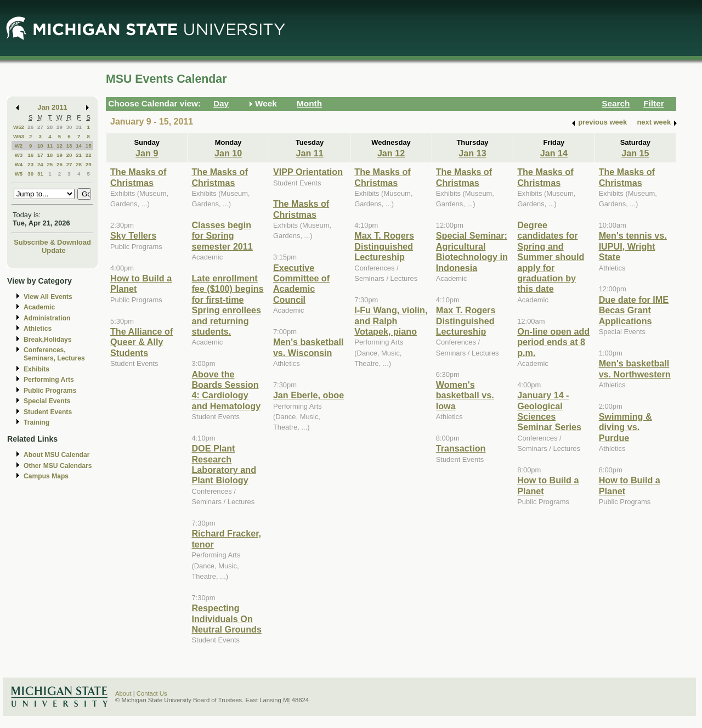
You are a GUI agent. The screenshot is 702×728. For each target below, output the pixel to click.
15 (89, 146)
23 (30, 164)
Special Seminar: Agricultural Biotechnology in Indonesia (472, 251)
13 (69, 146)
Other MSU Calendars (58, 466)
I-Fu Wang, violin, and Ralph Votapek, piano (391, 321)
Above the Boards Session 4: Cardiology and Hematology (226, 390)
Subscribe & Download (52, 242)
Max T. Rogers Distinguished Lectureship (384, 246)
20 (69, 155)
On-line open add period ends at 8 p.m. (553, 342)
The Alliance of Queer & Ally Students (141, 342)
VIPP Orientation (308, 172)
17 (40, 155)
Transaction (461, 448)
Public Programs (50, 391)
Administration (47, 318)
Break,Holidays (48, 340)
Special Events (47, 401)
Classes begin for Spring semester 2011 (222, 236)
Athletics (38, 329)
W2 (19, 146)
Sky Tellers (133, 235)
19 (60, 155)
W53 (19, 136)
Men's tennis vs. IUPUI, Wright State (633, 246)
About (123, 693)
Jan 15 (635, 153)
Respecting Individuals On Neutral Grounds (226, 619)
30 (69, 127)
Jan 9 (147, 153)
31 (79, 127)
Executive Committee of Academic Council (301, 284)
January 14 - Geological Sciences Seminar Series (549, 411)
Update (54, 250)
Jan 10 (228, 153)
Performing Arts (49, 380)
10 (40, 146)
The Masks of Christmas (138, 177)
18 (50, 155)
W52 (19, 127)
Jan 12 (391, 153)
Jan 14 (554, 153)
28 (50, 127)
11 (50, 146)
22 (89, 155)
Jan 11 (309, 153)
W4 (19, 164)
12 (60, 146)
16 (30, 155)
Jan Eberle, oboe (308, 395)
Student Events (48, 412)
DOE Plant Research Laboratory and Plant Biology (224, 464)
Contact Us (152, 693)
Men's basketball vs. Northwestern (635, 368)
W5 (19, 174)
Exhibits (36, 369)
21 (79, 155)
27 (40, 127)
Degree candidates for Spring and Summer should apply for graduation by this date (551, 257)
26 (30, 127)
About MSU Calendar (56, 455)
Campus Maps (46, 476)
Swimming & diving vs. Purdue (625, 427)
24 (40, 164)
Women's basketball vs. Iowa (465, 395)
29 (60, 127)
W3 (19, 155)
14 (79, 146)
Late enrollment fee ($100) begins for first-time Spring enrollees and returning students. (227, 305)
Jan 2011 (52, 107)
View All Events (48, 297)
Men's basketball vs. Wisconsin (308, 347)
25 (50, 164)
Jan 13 (472, 153)
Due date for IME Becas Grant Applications (634, 310)
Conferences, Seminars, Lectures (54, 354)
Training (36, 422)
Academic (39, 307)
